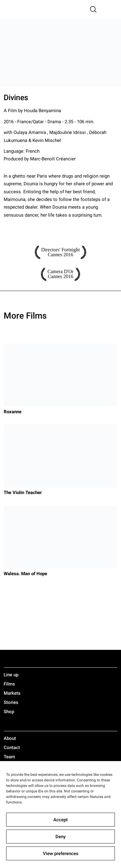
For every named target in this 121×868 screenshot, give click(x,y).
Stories (11, 702)
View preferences (61, 854)
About (10, 738)
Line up (11, 675)
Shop (9, 712)
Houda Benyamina (42, 111)
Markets (12, 693)
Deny (61, 837)
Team (9, 757)
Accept (61, 820)
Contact (12, 748)
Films (9, 684)
